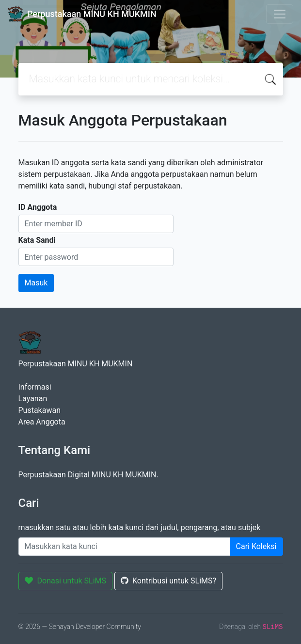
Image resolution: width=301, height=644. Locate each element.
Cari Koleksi (256, 546)
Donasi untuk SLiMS (66, 581)
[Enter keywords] (124, 547)
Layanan (33, 399)
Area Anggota (42, 422)
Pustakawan (40, 410)
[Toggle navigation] (280, 14)
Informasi (35, 387)
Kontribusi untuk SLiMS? (168, 581)
